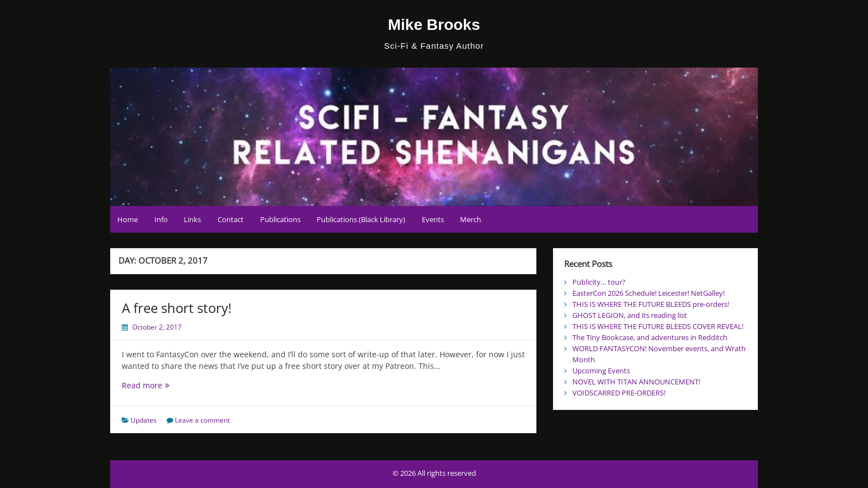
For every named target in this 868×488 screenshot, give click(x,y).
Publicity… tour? (599, 282)
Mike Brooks (434, 25)
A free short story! (177, 308)
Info (161, 219)
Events (433, 219)
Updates (144, 420)
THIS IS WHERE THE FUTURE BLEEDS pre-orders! (651, 304)
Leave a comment (202, 420)
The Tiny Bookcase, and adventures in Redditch (650, 337)
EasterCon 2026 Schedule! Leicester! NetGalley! (649, 293)
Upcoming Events (601, 371)
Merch (471, 219)
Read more (152, 385)
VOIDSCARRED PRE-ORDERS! (619, 393)
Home (128, 219)
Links (192, 219)
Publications (280, 219)
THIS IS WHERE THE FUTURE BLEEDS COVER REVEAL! (658, 326)
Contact (231, 219)
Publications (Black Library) (361, 219)
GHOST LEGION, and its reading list (630, 315)
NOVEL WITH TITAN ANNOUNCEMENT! (636, 382)
